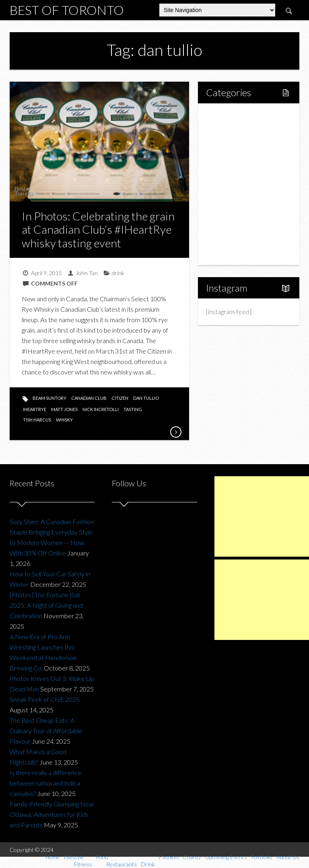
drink (118, 273)
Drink (231, 184)
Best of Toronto (67, 10)
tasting (133, 409)
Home (224, 116)
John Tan (87, 273)
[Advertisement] (262, 516)
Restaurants (240, 170)
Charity (225, 211)
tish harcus (37, 420)
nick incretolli (101, 409)
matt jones (64, 409)
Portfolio (227, 239)
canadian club (89, 398)
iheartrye (35, 409)
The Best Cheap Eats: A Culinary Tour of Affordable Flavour (46, 731)
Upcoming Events (239, 225)
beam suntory (49, 398)
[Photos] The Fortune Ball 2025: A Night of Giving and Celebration (46, 605)
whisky (64, 420)
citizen (120, 398)
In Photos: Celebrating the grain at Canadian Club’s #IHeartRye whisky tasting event (98, 229)
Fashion (226, 198)
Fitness (233, 143)
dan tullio (146, 398)
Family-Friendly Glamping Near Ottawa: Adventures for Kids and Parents (52, 814)
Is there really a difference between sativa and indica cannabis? (45, 783)
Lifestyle (227, 129)
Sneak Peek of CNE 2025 (45, 699)
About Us (228, 252)
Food (222, 157)
